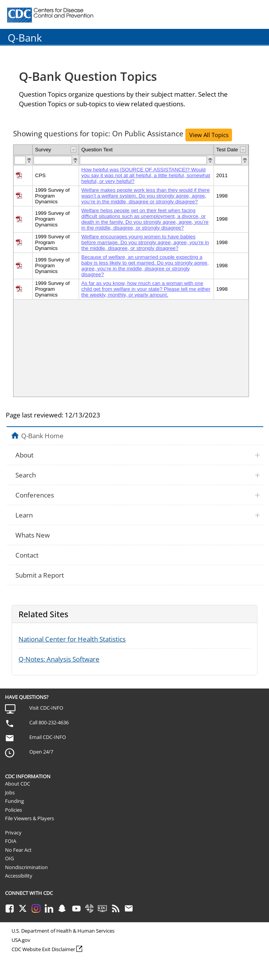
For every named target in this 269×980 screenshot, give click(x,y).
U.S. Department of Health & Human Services (63, 931)
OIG (9, 858)
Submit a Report (40, 575)
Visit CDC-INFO (46, 708)
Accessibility (19, 876)
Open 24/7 (41, 752)
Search (26, 475)
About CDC (18, 784)
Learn (24, 515)
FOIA (11, 841)
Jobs (10, 792)
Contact (27, 555)
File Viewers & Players (29, 818)
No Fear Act (18, 850)
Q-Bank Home (42, 436)
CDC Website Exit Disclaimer (43, 949)
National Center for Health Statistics (72, 639)
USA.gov (21, 940)
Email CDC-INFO (48, 737)
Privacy (13, 833)
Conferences (35, 495)
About (24, 455)
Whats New (33, 535)
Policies (13, 810)
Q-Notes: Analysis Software (59, 659)
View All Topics (209, 135)
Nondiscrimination (26, 867)
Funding (14, 801)
